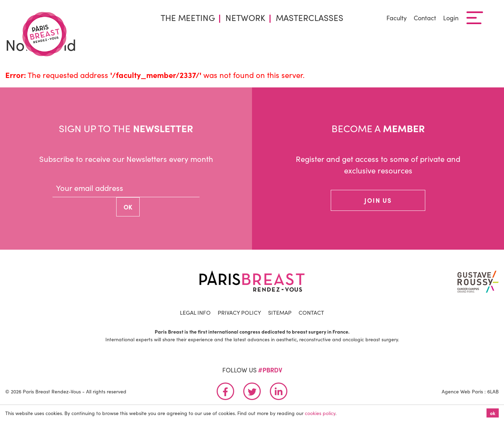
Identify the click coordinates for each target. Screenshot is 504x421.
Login (451, 18)
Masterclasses (310, 17)
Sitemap (280, 312)
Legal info (195, 312)
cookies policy (320, 413)
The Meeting (188, 17)
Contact (425, 18)
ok (493, 413)
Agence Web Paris (462, 391)
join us (378, 200)
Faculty (397, 18)
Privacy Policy (239, 312)
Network (245, 17)
